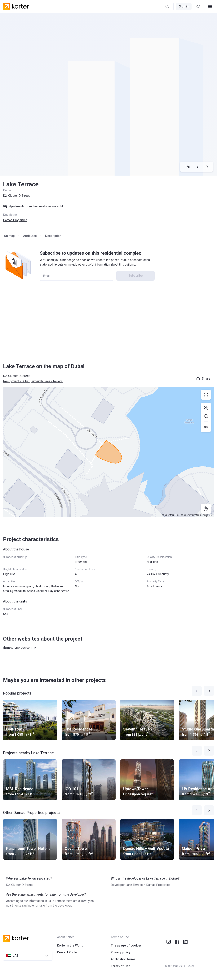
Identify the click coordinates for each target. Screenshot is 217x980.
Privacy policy (121, 952)
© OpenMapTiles (171, 515)
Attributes (30, 236)
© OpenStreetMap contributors (197, 515)
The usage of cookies (126, 945)
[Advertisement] (108, 322)
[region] (108, 452)
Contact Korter (67, 952)
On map (9, 236)
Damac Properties (15, 220)
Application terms (123, 959)
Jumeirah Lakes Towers (47, 381)
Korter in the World (70, 945)
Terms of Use (120, 966)
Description (53, 236)
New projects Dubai (16, 381)
